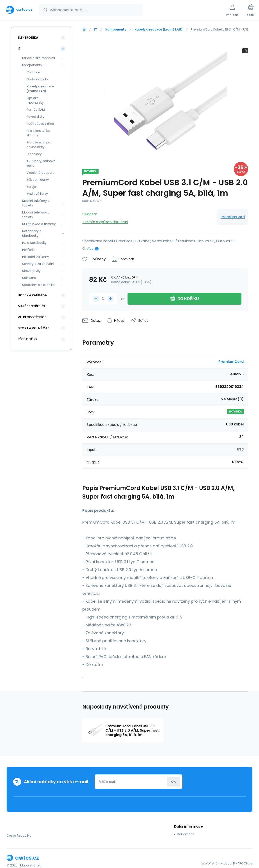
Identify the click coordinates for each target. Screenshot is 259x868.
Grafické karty (37, 79)
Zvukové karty (37, 194)
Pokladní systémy (36, 257)
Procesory (34, 154)
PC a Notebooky (34, 243)
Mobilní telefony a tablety (36, 203)
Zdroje (31, 187)
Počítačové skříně (40, 124)
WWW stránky (212, 863)
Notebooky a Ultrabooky (32, 233)
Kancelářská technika (39, 58)
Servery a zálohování (38, 264)
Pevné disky (35, 117)
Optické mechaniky (35, 100)
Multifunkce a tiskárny (39, 224)
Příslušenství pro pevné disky (39, 145)
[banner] (19, 10)
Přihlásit (174, 782)
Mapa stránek (31, 865)
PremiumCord (233, 217)
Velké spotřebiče (32, 317)
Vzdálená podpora (40, 173)
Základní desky (38, 180)
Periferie (28, 250)
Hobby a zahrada (32, 295)
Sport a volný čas (34, 328)
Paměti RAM (36, 110)
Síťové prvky (31, 271)
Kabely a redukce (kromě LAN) (159, 29)
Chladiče (33, 72)
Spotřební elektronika (38, 285)
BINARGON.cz (243, 863)
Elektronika (28, 38)
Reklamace (186, 834)
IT (96, 29)
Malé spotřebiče (32, 306)
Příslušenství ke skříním (38, 133)
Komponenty (116, 29)
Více (90, 249)
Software (29, 278)
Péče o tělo (27, 339)
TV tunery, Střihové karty (41, 163)
